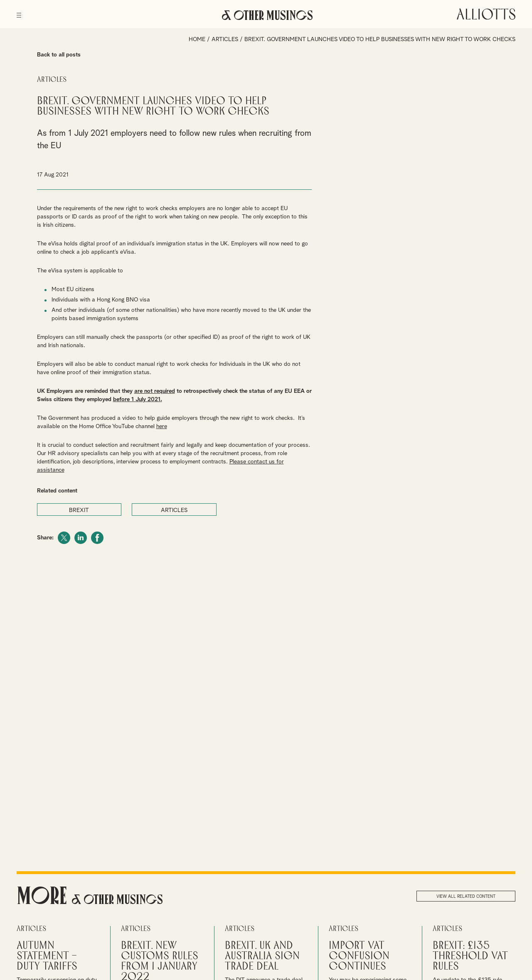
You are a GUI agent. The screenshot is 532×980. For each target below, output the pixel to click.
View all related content (466, 897)
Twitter (64, 538)
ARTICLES (174, 510)
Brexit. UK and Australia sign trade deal (262, 956)
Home (197, 39)
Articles (225, 39)
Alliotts (486, 14)
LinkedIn (81, 538)
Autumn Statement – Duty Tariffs (47, 956)
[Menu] (19, 12)
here (162, 426)
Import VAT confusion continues (359, 956)
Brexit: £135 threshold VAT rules (470, 956)
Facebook (97, 538)
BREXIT (79, 510)
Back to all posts (59, 55)
